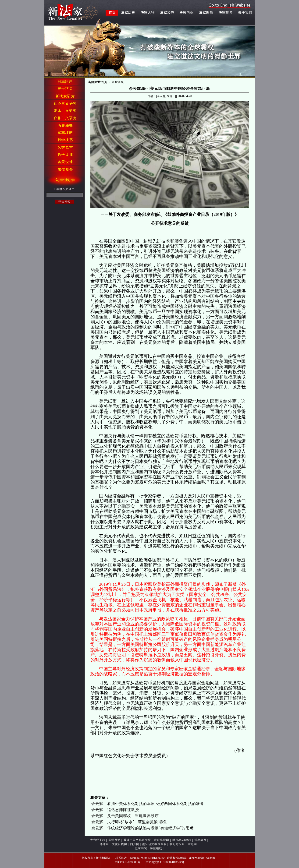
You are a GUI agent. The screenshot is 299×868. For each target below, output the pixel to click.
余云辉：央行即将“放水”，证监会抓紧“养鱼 (129, 822)
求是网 (192, 844)
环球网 (104, 844)
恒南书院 (141, 848)
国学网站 (114, 840)
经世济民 (118, 82)
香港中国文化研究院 (137, 840)
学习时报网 (177, 844)
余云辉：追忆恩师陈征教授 (115, 810)
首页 (104, 82)
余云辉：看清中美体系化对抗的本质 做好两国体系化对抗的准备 (148, 804)
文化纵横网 (119, 844)
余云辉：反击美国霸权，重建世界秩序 (125, 816)
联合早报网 (162, 840)
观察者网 (200, 840)
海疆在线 (156, 848)
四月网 (135, 844)
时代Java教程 (182, 840)
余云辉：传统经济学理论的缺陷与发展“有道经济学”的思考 (142, 828)
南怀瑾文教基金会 (154, 844)
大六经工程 (98, 840)
